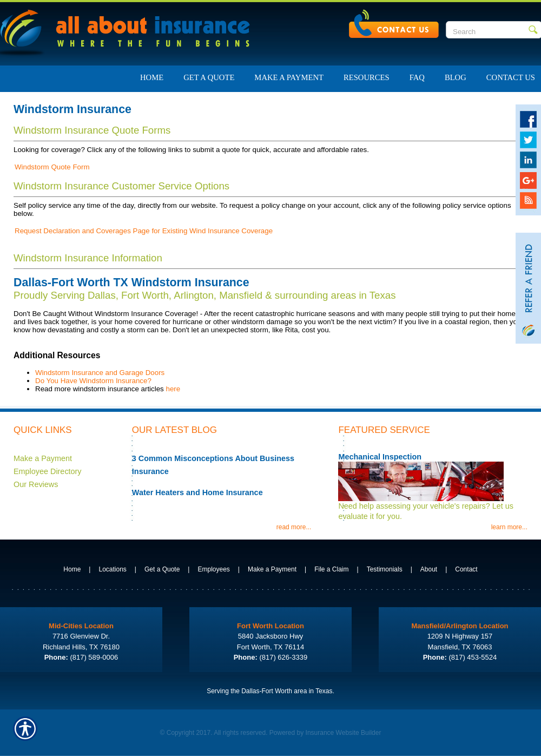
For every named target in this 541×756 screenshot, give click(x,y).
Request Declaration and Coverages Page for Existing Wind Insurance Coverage (144, 231)
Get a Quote (162, 569)
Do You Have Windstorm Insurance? (93, 381)
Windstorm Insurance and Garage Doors (100, 373)
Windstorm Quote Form (52, 167)
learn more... (509, 527)
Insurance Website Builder (344, 733)
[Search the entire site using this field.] (487, 31)
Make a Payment (43, 458)
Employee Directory (48, 471)
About (429, 569)
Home (72, 569)
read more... (294, 527)
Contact (466, 569)
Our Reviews (36, 484)
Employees (213, 569)
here (173, 389)
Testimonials (385, 569)
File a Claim (331, 569)
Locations (112, 569)
